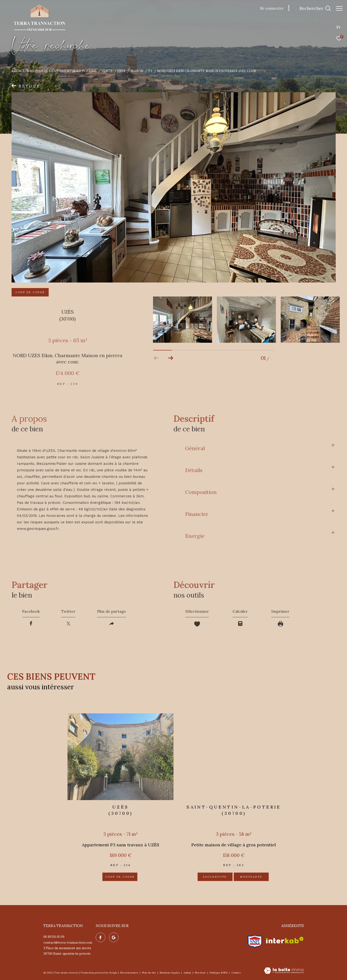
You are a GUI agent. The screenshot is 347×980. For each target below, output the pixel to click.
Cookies (236, 973)
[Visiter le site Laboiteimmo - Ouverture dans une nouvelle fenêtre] (284, 971)
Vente (107, 71)
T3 (150, 71)
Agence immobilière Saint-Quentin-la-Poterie (54, 71)
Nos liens (201, 973)
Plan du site (149, 973)
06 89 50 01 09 (54, 937)
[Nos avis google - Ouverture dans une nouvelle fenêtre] (114, 937)
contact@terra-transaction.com (68, 943)
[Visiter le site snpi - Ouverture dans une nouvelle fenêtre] (255, 940)
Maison (137, 71)
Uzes (121, 71)
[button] (171, 358)
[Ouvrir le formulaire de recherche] (313, 8)
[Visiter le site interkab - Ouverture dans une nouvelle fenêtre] (285, 940)
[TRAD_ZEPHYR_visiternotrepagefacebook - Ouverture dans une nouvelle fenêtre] (100, 937)
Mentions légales (170, 973)
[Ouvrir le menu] (339, 8)
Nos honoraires (130, 973)
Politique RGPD (219, 973)
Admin (188, 973)
